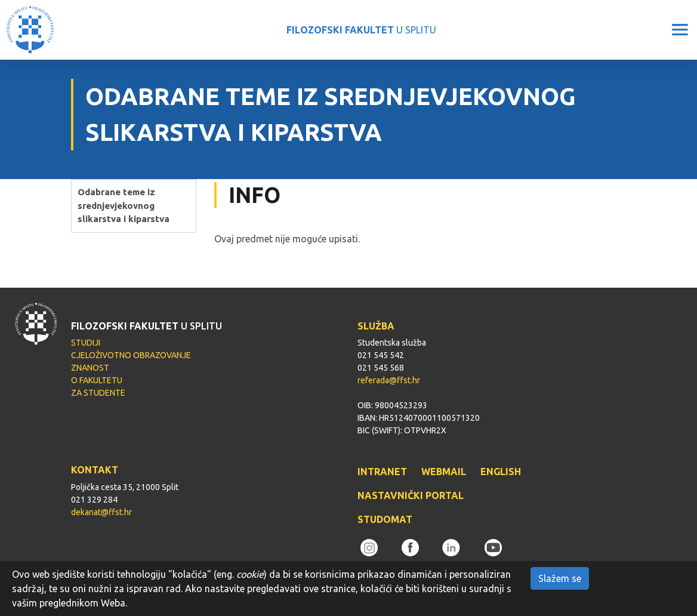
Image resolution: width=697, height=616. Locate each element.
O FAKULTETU (97, 380)
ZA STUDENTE (98, 393)
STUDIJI (86, 343)
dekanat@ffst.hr (101, 512)
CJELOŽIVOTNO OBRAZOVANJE (131, 355)
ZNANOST (90, 368)
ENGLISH (501, 472)
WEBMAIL (444, 472)
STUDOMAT (385, 519)
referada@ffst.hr (389, 380)
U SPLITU (361, 30)
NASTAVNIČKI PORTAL (411, 495)
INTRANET (382, 472)
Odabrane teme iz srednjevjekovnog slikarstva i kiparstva (124, 205)
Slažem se (560, 578)
